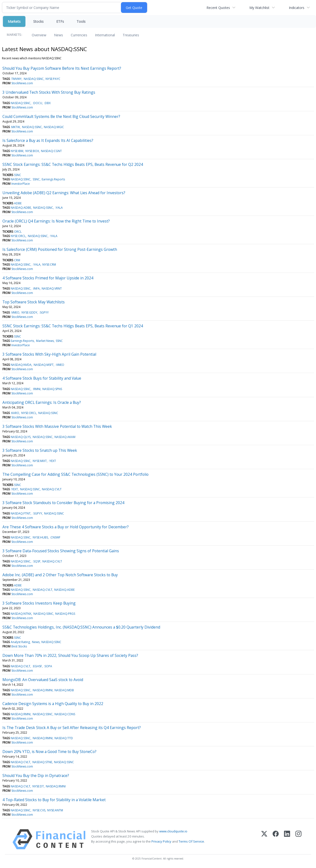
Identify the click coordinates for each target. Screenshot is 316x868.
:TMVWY (16, 79)
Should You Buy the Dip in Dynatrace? (36, 776)
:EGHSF (37, 666)
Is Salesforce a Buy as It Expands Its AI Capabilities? (48, 140)
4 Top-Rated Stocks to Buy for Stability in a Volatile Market (54, 800)
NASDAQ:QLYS (21, 437)
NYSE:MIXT (40, 461)
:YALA (59, 208)
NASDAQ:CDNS (65, 714)
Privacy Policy (161, 841)
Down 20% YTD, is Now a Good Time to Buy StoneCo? (49, 752)
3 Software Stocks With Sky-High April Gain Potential (49, 354)
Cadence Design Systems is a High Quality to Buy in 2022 (53, 704)
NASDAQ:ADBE (21, 208)
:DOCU (37, 103)
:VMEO (15, 312)
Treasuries (131, 35)
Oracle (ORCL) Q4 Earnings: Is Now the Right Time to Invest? (56, 221)
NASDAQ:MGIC (54, 127)
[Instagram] (298, 839)
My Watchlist (259, 8)
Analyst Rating (20, 642)
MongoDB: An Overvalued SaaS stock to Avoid (43, 680)
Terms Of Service (191, 841)
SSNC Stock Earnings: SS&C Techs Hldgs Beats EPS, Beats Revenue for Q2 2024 (73, 164)
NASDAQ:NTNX (21, 614)
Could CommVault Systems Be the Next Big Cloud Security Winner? (61, 116)
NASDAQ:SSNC (34, 79)
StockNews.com (22, 83)
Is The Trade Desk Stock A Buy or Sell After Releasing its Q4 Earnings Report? (72, 728)
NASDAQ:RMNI (43, 690)
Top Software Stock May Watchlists (34, 302)
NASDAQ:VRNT (52, 288)
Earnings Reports (53, 179)
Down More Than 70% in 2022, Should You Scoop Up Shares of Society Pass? (70, 655)
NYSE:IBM (17, 151)
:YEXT (52, 461)
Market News (45, 341)
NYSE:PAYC (53, 79)
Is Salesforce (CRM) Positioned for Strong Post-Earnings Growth (60, 249)
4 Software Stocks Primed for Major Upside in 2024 (48, 278)
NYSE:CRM (49, 265)
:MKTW (15, 127)
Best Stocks (19, 646)
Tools (81, 21)
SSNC (18, 175)
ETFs (60, 21)
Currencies (79, 35)
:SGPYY (44, 312)
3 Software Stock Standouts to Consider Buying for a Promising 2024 (63, 503)
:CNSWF (55, 537)
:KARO (15, 413)
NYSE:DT (38, 786)
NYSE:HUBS (40, 537)
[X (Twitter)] (264, 839)
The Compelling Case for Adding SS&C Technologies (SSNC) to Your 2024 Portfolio (75, 474)
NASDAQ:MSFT (44, 365)
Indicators (297, 8)
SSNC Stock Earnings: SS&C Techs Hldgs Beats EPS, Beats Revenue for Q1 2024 (73, 326)
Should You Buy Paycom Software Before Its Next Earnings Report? (62, 68)
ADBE (18, 203)
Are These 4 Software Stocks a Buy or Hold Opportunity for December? (66, 527)
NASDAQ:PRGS (65, 614)
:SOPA (48, 666)
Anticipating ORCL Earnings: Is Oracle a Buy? (42, 402)
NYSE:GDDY (29, 312)
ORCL (18, 232)
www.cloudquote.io (173, 831)
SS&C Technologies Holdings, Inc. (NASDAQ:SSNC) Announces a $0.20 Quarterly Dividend (81, 627)
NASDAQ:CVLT (52, 489)
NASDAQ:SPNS (52, 389)
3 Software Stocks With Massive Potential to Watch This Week (57, 426)
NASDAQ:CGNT (51, 151)
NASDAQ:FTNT (21, 513)
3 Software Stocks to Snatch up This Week (40, 450)
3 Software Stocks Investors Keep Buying (39, 603)
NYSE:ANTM (55, 810)
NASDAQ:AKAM (65, 437)
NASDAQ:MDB (64, 690)
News (59, 35)
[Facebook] (276, 839)
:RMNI (37, 389)
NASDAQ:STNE (42, 762)
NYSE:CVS (39, 810)
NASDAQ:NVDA (21, 365)
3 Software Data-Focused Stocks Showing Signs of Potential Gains (61, 551)
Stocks (38, 21)
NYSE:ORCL (18, 236)
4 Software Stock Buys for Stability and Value (42, 378)
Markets (14, 21)
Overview (39, 35)
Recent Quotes (218, 8)
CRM (17, 260)
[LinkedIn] (287, 839)
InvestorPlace (21, 184)
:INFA (36, 288)
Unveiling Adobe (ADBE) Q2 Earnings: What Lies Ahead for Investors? (64, 193)
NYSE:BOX (32, 151)
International (105, 35)
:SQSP (37, 561)
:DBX (47, 103)
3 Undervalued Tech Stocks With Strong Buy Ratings (49, 92)
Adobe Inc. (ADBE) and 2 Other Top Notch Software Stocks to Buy (60, 575)
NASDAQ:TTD (64, 738)
